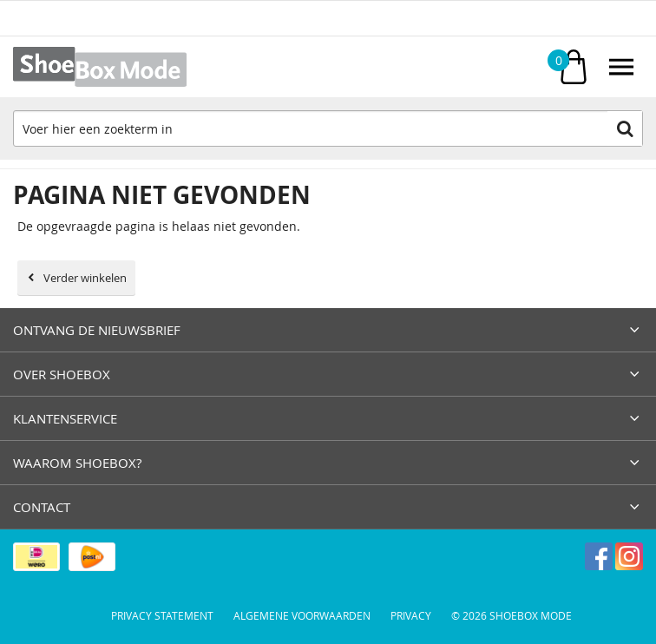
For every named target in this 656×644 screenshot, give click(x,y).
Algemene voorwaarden (302, 615)
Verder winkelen (85, 278)
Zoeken (625, 128)
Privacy (411, 615)
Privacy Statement (162, 615)
